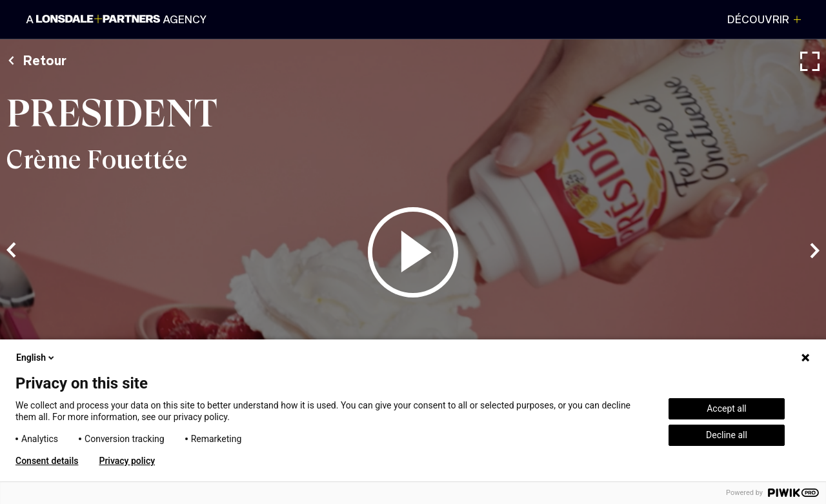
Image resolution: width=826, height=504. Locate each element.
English (36, 358)
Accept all (727, 408)
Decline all (727, 435)
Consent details (47, 461)
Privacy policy (127, 461)
